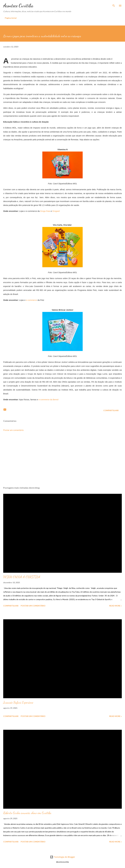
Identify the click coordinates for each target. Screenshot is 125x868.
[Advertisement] (62, 459)
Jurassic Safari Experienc (18, 702)
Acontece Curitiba (18, 6)
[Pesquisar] (114, 5)
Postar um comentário (13, 430)
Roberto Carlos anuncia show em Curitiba (27, 813)
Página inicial (11, 18)
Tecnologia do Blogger (62, 857)
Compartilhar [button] (111, 410)
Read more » (116, 606)
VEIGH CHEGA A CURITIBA (22, 577)
